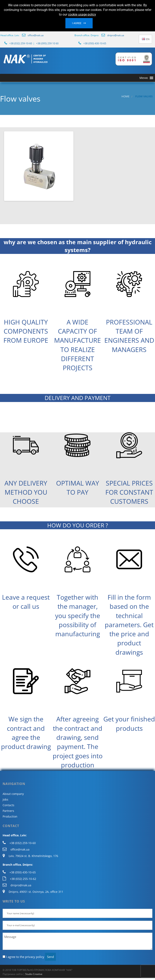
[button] (144, 78)
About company (13, 794)
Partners (8, 811)
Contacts (8, 805)
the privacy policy (32, 957)
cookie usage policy (82, 14)
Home (125, 96)
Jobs (5, 799)
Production (10, 816)
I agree (77, 23)
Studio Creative (34, 974)
